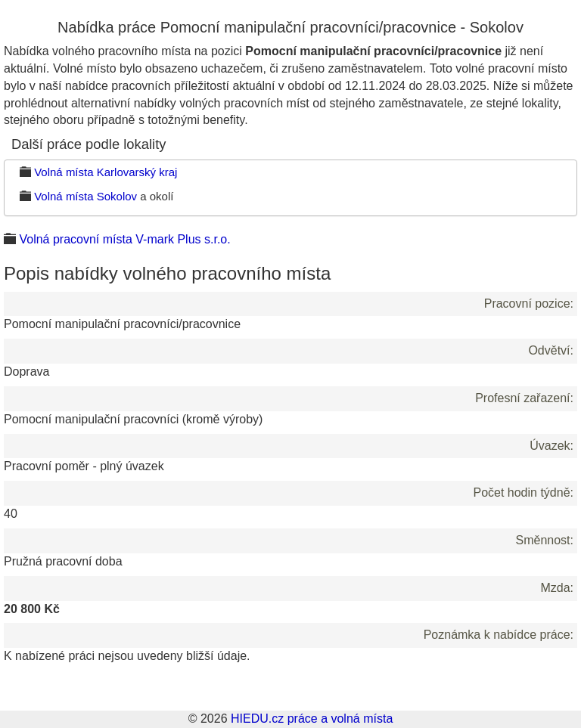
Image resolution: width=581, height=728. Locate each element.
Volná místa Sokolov (85, 196)
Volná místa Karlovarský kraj (106, 172)
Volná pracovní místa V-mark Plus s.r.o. (124, 239)
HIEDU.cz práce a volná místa (312, 719)
